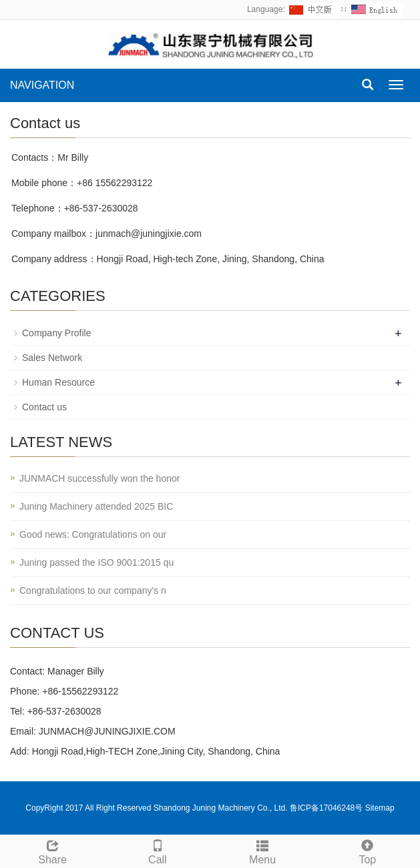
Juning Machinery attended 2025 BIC (96, 506)
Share (52, 850)
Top (368, 850)
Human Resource (58, 382)
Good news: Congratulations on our (93, 534)
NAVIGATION (42, 85)
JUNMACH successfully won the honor (99, 478)
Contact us (44, 407)
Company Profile (57, 333)
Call (157, 850)
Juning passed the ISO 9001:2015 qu (96, 562)
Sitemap (380, 808)
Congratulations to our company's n (93, 590)
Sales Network (52, 358)
